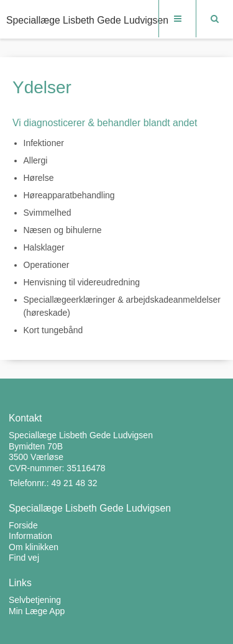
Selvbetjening (35, 600)
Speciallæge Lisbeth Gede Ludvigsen (87, 20)
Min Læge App (37, 611)
